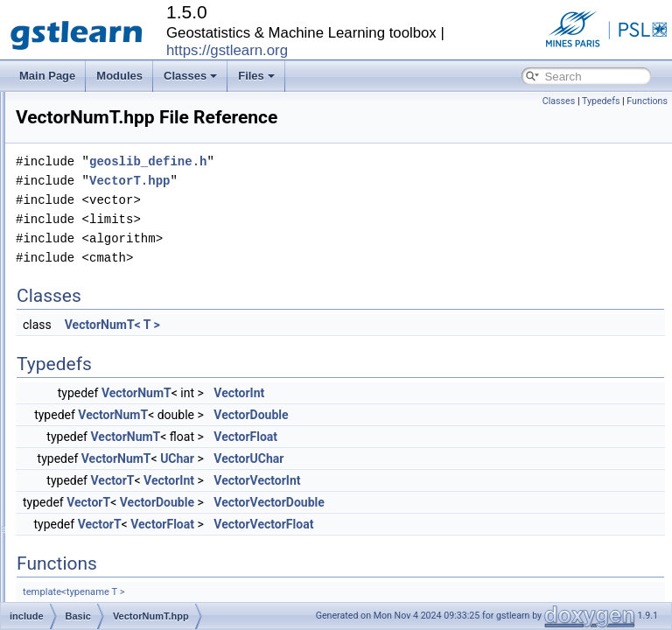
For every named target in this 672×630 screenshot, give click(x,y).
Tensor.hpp (112, 278)
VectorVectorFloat (482, 549)
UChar (396, 483)
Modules (119, 76)
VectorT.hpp (113, 374)
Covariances (101, 471)
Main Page (47, 76)
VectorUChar (467, 483)
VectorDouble (469, 439)
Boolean (91, 413)
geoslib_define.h (367, 186)
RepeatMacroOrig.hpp (137, 220)
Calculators (98, 432)
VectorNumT (355, 417)
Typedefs (601, 101)
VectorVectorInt (476, 505)
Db (78, 490)
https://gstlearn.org (227, 50)
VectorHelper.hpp (126, 336)
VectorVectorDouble (488, 527)
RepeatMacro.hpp (127, 201)
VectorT (331, 505)
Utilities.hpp (113, 317)
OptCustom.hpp (122, 124)
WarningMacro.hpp (130, 394)
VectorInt (458, 417)
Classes (190, 76)
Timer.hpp (109, 297)
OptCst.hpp (112, 105)
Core (83, 451)
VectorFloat (464, 461)
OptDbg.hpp (114, 143)
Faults (86, 567)
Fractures (94, 586)
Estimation (96, 548)
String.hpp (110, 259)
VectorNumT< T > (331, 349)
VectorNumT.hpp (125, 355)
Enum (85, 528)
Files (256, 76)
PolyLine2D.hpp (123, 182)
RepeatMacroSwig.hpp (139, 240)
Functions (647, 101)
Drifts (84, 509)
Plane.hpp (109, 163)
